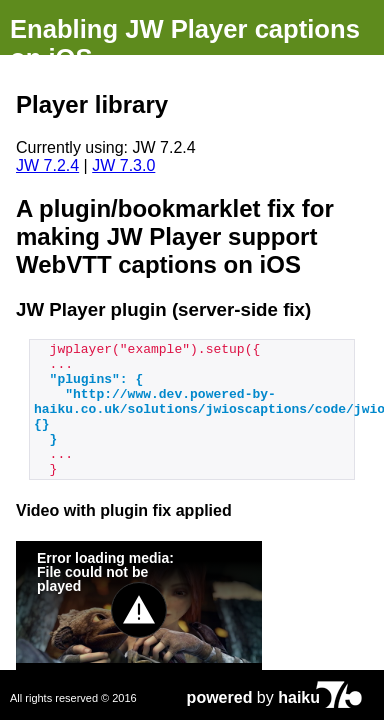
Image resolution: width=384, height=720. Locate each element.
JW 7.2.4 (47, 165)
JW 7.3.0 (123, 165)
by (253, 697)
